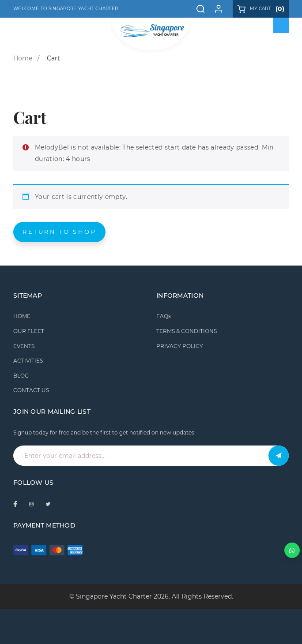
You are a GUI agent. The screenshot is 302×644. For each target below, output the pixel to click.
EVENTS (24, 346)
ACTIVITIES (28, 361)
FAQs (164, 316)
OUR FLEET (29, 331)
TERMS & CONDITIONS (187, 331)
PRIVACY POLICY (180, 346)
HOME (22, 316)
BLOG (21, 376)
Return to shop (59, 232)
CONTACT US (31, 390)
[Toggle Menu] (281, 26)
